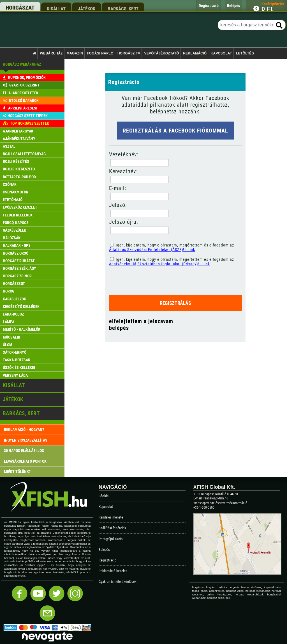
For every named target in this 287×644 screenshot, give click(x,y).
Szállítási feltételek (112, 528)
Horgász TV (129, 53)
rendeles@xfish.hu (216, 498)
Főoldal (104, 496)
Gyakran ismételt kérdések (118, 582)
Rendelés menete (111, 517)
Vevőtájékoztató (162, 53)
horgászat (20, 8)
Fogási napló (100, 53)
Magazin (75, 53)
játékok (87, 9)
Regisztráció (108, 560)
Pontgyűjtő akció (111, 539)
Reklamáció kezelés (113, 571)
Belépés (104, 550)
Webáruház (51, 53)
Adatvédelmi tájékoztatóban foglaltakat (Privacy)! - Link (159, 264)
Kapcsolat (221, 53)
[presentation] (153, 278)
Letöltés (245, 53)
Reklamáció (195, 53)
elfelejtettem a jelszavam (141, 321)
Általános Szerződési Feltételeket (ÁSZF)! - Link (152, 250)
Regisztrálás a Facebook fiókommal (175, 131)
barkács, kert (123, 9)
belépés (119, 328)
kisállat (56, 9)
